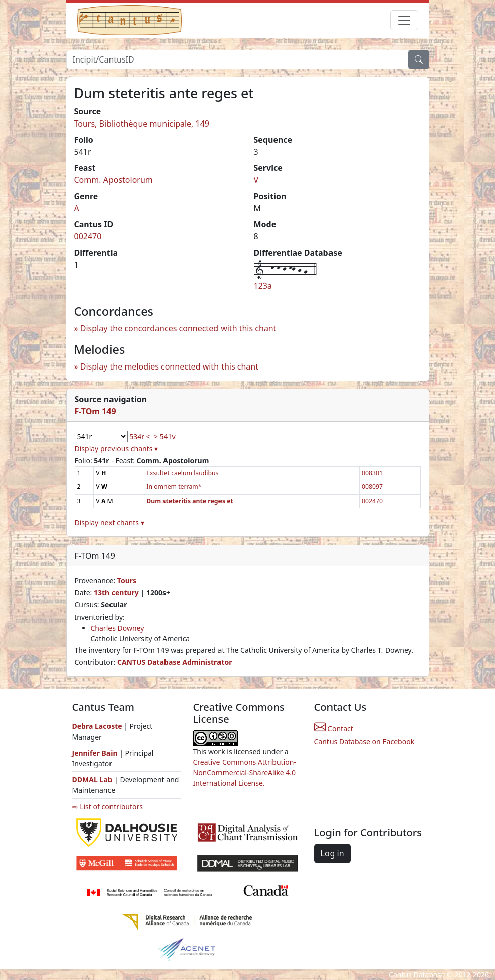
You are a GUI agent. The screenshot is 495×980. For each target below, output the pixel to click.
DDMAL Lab (92, 780)
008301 (372, 473)
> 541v (165, 436)
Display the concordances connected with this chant (178, 328)
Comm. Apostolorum (114, 180)
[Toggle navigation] (404, 20)
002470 (88, 236)
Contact (334, 729)
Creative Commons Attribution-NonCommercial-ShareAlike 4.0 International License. (245, 773)
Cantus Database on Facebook (365, 741)
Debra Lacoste (97, 726)
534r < (140, 436)
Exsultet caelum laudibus (182, 473)
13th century (116, 593)
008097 (372, 487)
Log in (333, 853)
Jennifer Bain (96, 753)
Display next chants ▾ (109, 523)
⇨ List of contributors (107, 806)
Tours (127, 580)
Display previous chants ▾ (117, 448)
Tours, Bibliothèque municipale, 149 (142, 124)
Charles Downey (118, 628)
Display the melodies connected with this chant (169, 366)
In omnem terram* (174, 487)
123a (263, 286)
